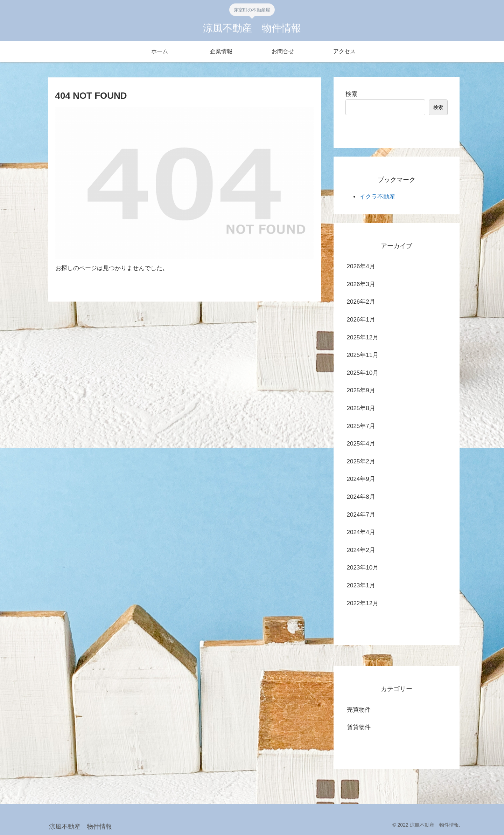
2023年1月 (361, 585)
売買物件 (359, 710)
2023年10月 (363, 568)
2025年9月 (361, 390)
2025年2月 (361, 461)
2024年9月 (361, 479)
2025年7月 (361, 426)
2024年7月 (361, 515)
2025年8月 (361, 408)
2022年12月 (363, 603)
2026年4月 (361, 266)
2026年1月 (361, 320)
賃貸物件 (359, 727)
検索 (351, 94)
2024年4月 (361, 532)
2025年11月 (363, 355)
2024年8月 (361, 497)
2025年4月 (361, 444)
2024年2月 (361, 550)
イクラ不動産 (377, 197)
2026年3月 (361, 284)
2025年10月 (363, 373)
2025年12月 (363, 337)
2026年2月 (361, 302)
